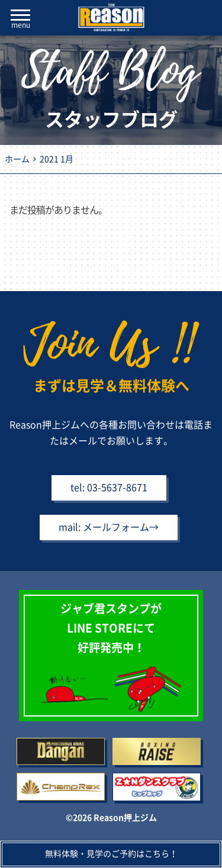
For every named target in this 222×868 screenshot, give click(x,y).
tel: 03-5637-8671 (109, 488)
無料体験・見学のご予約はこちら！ (111, 854)
